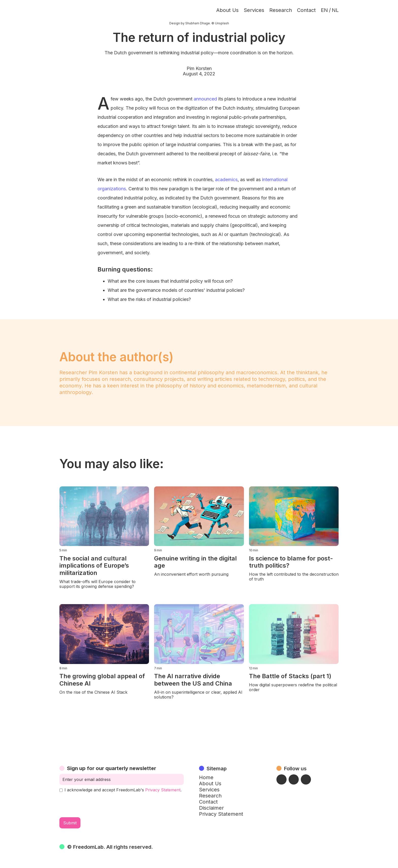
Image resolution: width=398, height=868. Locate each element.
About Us (227, 10)
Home (206, 777)
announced (205, 99)
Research (281, 10)
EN (324, 10)
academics (226, 180)
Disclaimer (211, 808)
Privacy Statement (163, 790)
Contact (306, 10)
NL (335, 10)
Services (254, 10)
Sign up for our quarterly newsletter (112, 768)
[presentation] (98, 805)
